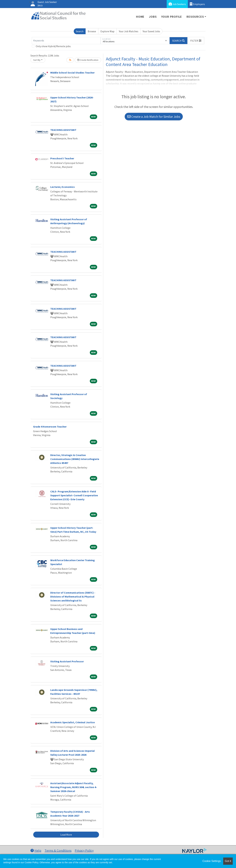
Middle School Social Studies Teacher (72, 73)
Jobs (153, 17)
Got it (228, 861)
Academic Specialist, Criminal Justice (73, 722)
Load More (66, 835)
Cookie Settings (212, 861)
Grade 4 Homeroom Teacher (50, 427)
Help (36, 850)
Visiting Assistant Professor (67, 661)
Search (80, 31)
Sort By (37, 60)
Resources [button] (195, 17)
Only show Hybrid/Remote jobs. (53, 46)
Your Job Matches (129, 31)
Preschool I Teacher (62, 158)
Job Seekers (177, 4)
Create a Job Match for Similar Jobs (154, 117)
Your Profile (172, 17)
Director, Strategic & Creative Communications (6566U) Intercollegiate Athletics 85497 (75, 459)
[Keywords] (66, 41)
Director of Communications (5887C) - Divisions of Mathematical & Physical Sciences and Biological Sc (73, 597)
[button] (196, 41)
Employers (197, 4)
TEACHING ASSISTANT (63, 130)
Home (140, 17)
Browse (92, 31)
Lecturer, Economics (63, 187)
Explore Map (107, 31)
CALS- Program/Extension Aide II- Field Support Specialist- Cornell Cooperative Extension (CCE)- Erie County (74, 495)
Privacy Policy (84, 850)
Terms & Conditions (58, 850)
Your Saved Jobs (151, 31)
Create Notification (88, 60)
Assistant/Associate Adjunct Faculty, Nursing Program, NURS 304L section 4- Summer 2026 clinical (74, 787)
